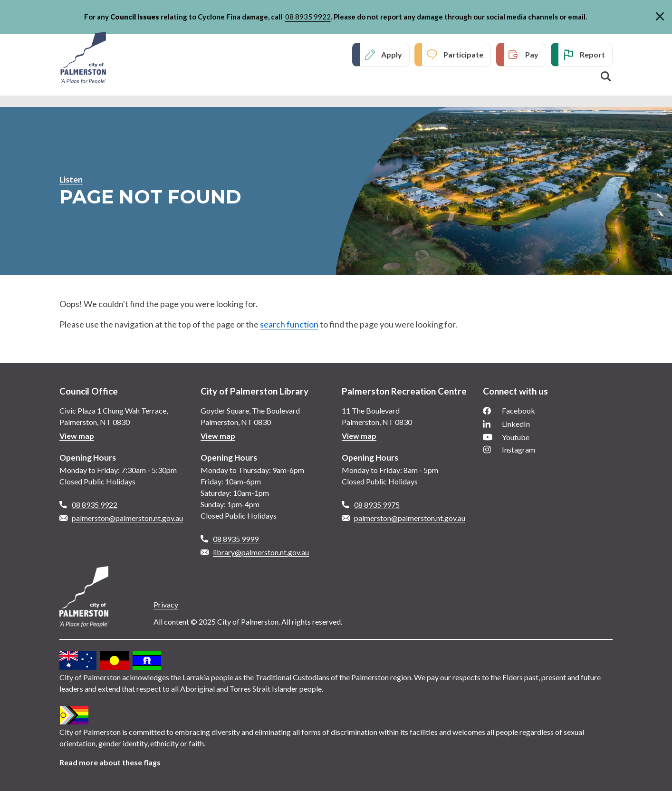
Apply (392, 54)
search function (289, 324)
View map (77, 436)
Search (606, 77)
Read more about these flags (110, 762)
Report (592, 54)
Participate (463, 54)
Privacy (166, 604)
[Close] (660, 15)
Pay (532, 54)
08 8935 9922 (308, 17)
